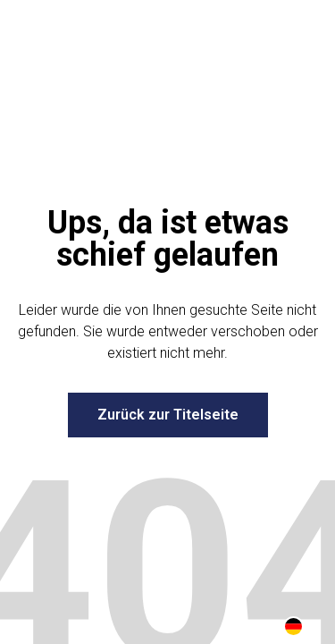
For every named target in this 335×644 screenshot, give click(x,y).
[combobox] (293, 626)
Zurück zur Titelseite (168, 415)
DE (293, 627)
